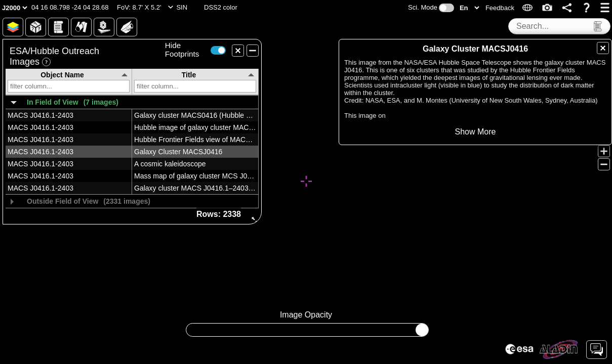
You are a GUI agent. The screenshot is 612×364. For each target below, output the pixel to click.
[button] (70, 8)
